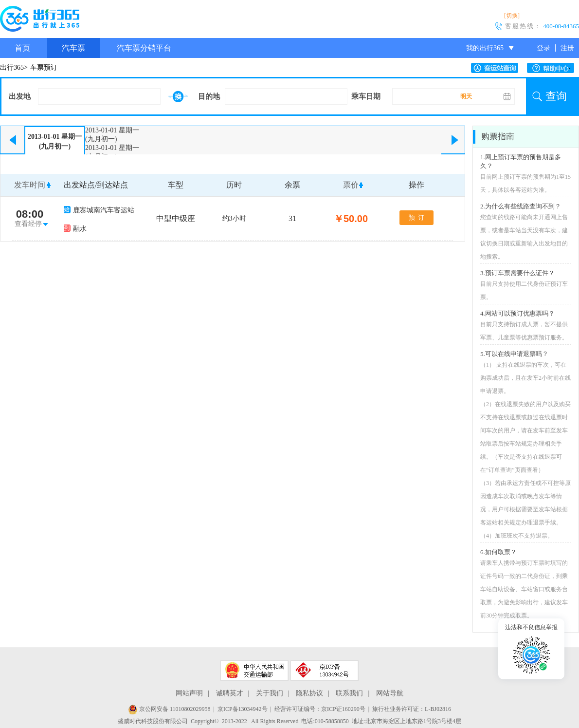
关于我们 (270, 693)
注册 (567, 48)
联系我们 (349, 693)
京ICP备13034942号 (243, 709)
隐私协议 (309, 693)
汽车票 (73, 48)
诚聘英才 (230, 693)
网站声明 (189, 693)
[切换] (512, 16)
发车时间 (30, 185)
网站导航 (390, 693)
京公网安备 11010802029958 (169, 709)
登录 (543, 48)
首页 (22, 48)
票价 (351, 185)
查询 (556, 96)
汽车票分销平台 (144, 48)
